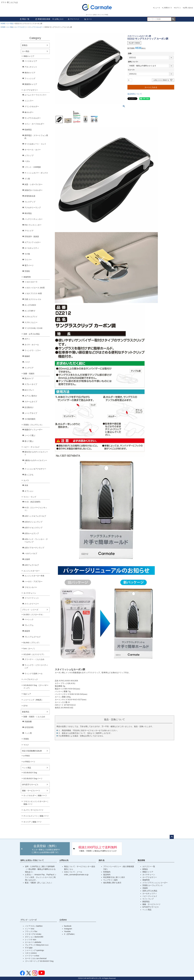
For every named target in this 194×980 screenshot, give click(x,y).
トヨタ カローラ (31, 282)
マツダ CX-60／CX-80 (33, 328)
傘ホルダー (29, 112)
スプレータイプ (31, 384)
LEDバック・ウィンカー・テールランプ (36, 541)
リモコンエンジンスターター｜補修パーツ (36, 803)
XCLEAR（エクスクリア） (34, 654)
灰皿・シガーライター (33, 184)
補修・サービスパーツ (31, 791)
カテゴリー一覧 (149, 866)
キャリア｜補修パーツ (32, 822)
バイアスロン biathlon (34, 926)
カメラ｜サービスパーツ (33, 810)
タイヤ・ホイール (32, 345)
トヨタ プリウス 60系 (33, 293)
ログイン (178, 8)
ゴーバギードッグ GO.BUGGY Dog (39, 961)
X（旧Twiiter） (70, 934)
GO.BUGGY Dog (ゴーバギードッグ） (36, 687)
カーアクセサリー (21, 27)
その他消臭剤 (30, 419)
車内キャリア (30, 73)
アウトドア (29, 231)
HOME (3, 24)
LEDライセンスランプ (33, 528)
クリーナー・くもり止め (34, 659)
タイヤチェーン (30, 593)
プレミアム (29, 625)
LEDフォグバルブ (32, 565)
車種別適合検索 (43, 19)
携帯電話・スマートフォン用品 (36, 137)
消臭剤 (145, 888)
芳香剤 (27, 271)
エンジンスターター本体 (34, 576)
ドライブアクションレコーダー (155, 883)
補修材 (27, 356)
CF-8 (25, 706)
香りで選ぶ (29, 441)
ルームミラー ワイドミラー (36, 95)
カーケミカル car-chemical (36, 958)
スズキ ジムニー (31, 322)
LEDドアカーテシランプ (34, 548)
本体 (26, 485)
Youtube (67, 931)
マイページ (73, 19)
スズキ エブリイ (31, 317)
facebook (68, 926)
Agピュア (27, 694)
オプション (29, 491)
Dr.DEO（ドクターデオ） (34, 615)
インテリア (29, 368)
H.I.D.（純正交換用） (33, 502)
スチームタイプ (31, 402)
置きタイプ (29, 378)
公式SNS (63, 920)
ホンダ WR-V (30, 311)
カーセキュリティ (32, 248)
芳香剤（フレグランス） (33, 425)
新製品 (25, 45)
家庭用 (27, 631)
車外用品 (28, 213)
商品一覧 (25, 19)
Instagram (68, 929)
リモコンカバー (31, 587)
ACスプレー (29, 390)
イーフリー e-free (32, 956)
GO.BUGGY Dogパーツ (33, 778)
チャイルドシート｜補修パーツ (36, 816)
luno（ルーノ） (30, 648)
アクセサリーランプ (33, 208)
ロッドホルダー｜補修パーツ (35, 795)
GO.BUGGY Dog (30, 773)
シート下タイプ (31, 413)
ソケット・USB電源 (33, 167)
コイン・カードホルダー (34, 124)
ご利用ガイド (167, 8)
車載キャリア (29, 56)
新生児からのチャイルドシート (36, 453)
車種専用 (27, 277)
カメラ (26, 480)
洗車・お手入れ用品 (32, 334)
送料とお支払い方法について (32, 860)
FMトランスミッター (33, 225)
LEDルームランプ (32, 533)
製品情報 (141, 860)
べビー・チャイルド (32, 447)
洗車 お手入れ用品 (150, 891)
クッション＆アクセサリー (35, 469)
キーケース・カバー (33, 150)
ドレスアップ (30, 202)
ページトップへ (172, 837)
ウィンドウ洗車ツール (33, 674)
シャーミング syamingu (35, 950)
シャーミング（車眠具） (33, 700)
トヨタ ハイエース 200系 (35, 288)
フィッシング (30, 78)
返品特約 (107, 875)
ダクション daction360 (34, 937)
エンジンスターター (32, 571)
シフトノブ (29, 155)
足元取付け (29, 407)
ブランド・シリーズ (30, 610)
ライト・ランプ (30, 497)
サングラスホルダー (36, 27)
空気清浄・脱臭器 (32, 236)
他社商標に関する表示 (112, 883)
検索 (173, 19)
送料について (133, 62)
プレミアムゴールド (33, 637)
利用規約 (107, 872)
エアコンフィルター (33, 242)
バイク (27, 362)
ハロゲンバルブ (31, 553)
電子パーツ (29, 265)
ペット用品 (27, 768)
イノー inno (30, 929)
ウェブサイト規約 (110, 880)
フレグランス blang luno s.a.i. (37, 945)
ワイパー (28, 260)
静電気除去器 (30, 196)
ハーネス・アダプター (33, 581)
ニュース (157, 8)
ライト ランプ (148, 899)
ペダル (27, 161)
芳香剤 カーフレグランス (153, 885)
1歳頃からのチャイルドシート (36, 462)
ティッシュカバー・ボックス (36, 173)
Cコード (132, 70)
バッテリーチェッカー (33, 219)
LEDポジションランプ (33, 522)
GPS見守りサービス (30, 785)
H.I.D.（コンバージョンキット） (36, 509)
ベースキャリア (31, 61)
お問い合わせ (188, 8)
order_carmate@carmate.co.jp (76, 875)
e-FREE (27, 756)
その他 (27, 254)
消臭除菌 (28, 722)
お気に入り (58, 19)
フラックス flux (31, 931)
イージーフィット (32, 598)
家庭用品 (26, 712)
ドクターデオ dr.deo (33, 934)
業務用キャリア (31, 84)
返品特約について (135, 94)
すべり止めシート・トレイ (35, 144)
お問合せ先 (64, 860)
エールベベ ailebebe (33, 942)
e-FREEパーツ (29, 762)
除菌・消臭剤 (29, 374)
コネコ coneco (31, 953)
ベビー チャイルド (150, 896)
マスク (26, 745)
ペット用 (28, 733)
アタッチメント (31, 67)
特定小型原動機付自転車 (32, 751)
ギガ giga (29, 948)
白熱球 (27, 559)
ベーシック (29, 619)
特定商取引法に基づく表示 (114, 877)
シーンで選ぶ (30, 435)
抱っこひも (29, 475)
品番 (130, 53)
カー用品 (10, 24)
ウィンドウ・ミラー (33, 350)
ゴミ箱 (27, 179)
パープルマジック (31, 679)
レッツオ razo (31, 939)
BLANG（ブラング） (32, 643)
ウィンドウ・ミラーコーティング (36, 666)
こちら (48, 883)
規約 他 (102, 860)
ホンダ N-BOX (30, 305)
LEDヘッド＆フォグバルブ (35, 516)
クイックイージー (32, 604)
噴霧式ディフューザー (33, 430)
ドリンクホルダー (32, 106)
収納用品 (28, 130)
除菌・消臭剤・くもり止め (34, 717)
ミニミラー (29, 101)
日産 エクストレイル (33, 299)
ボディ (27, 339)
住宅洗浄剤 (29, 727)
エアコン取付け (31, 396)
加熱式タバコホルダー (33, 190)
